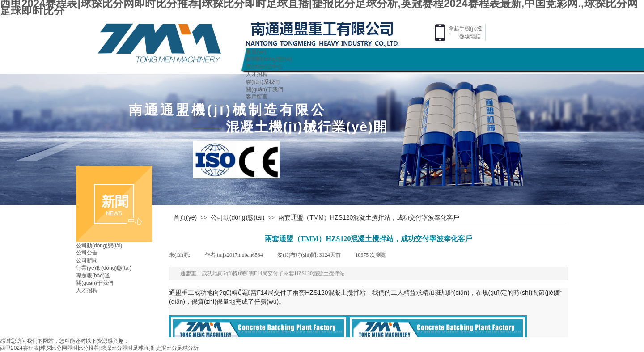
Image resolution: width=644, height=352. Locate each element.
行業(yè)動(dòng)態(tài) (104, 268)
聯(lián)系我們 (263, 82)
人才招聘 (257, 74)
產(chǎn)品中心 (264, 67)
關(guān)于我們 (265, 89)
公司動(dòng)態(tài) (238, 217)
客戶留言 (257, 97)
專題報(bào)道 (93, 276)
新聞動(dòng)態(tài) (269, 59)
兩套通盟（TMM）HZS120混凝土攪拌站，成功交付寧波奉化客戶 (369, 217)
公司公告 (87, 253)
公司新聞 (87, 260)
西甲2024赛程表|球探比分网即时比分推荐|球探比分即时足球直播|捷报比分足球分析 (99, 348)
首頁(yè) (256, 52)
